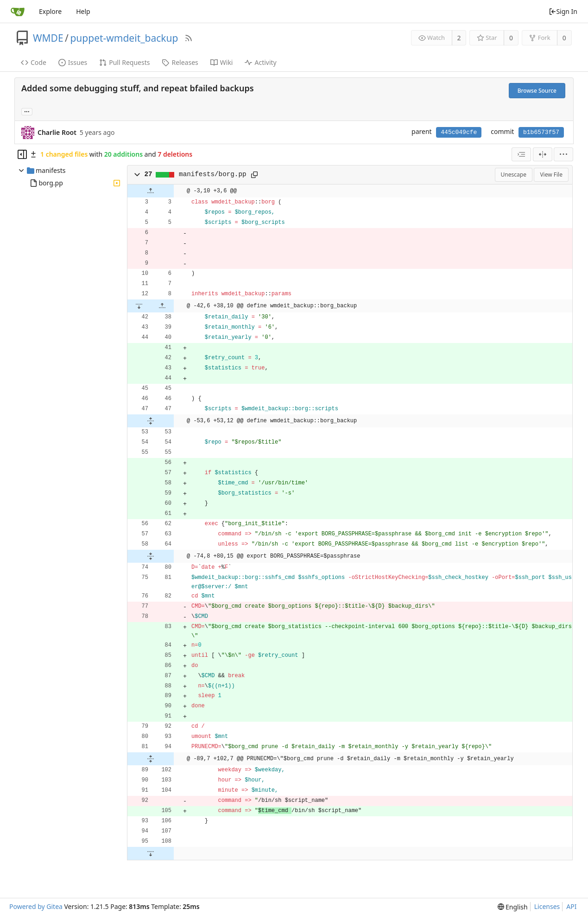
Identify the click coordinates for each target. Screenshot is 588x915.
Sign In (563, 11)
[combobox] (521, 154)
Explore (50, 11)
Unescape (514, 175)
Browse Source (537, 91)
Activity (260, 62)
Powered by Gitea (36, 906)
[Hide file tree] (22, 154)
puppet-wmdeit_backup (124, 38)
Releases (180, 62)
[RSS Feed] (189, 38)
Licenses (547, 906)
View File (551, 175)
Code (34, 62)
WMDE (48, 38)
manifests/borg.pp (212, 174)
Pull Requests (124, 62)
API (571, 906)
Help (83, 11)
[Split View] (543, 154)
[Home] (18, 12)
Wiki (222, 62)
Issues (73, 62)
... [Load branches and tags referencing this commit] (27, 111)
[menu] (563, 154)
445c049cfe (459, 132)
